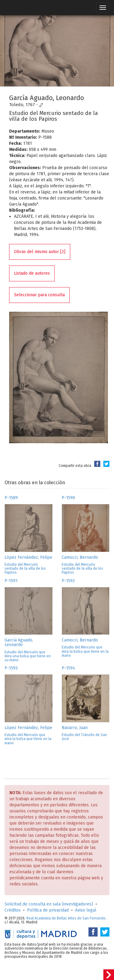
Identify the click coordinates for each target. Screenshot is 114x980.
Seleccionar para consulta (39, 295)
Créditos (13, 910)
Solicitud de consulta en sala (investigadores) (49, 904)
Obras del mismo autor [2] (40, 252)
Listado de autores (32, 273)
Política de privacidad (48, 910)
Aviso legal (86, 910)
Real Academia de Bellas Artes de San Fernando (66, 918)
